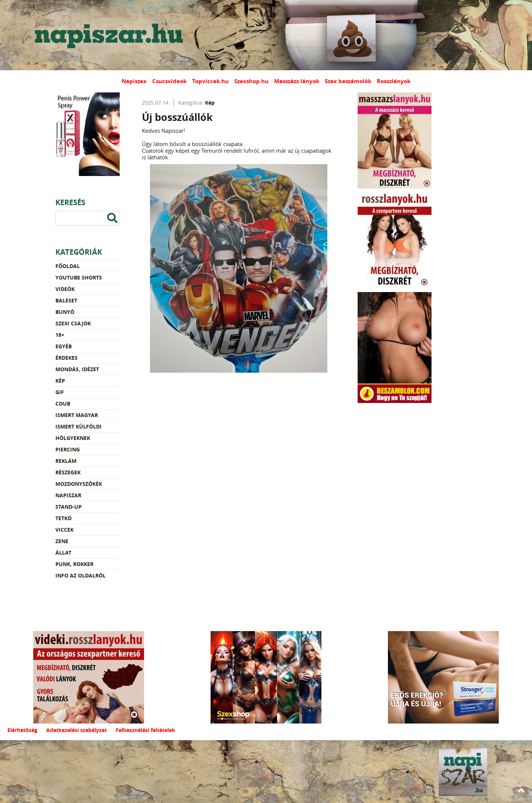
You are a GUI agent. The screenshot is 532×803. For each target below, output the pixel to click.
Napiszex (134, 81)
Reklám (66, 461)
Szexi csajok (73, 323)
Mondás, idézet (77, 369)
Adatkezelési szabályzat (76, 730)
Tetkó (64, 518)
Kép (60, 381)
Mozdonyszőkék (79, 484)
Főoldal (68, 266)
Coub (63, 404)
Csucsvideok (169, 81)
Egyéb (64, 346)
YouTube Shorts (79, 277)
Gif (60, 392)
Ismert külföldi (79, 426)
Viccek (64, 530)
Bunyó (65, 312)
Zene (62, 541)
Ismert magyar (77, 415)
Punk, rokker (74, 564)
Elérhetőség (22, 730)
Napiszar (68, 495)
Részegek (68, 472)
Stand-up (69, 507)
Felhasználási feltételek (145, 730)
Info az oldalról (81, 575)
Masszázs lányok (297, 81)
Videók (65, 289)
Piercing (68, 449)
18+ (60, 335)
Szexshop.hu (251, 81)
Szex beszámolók (348, 81)
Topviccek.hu (210, 81)
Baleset (66, 300)
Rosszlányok (394, 81)
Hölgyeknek (73, 438)
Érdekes (66, 358)
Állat (63, 553)
